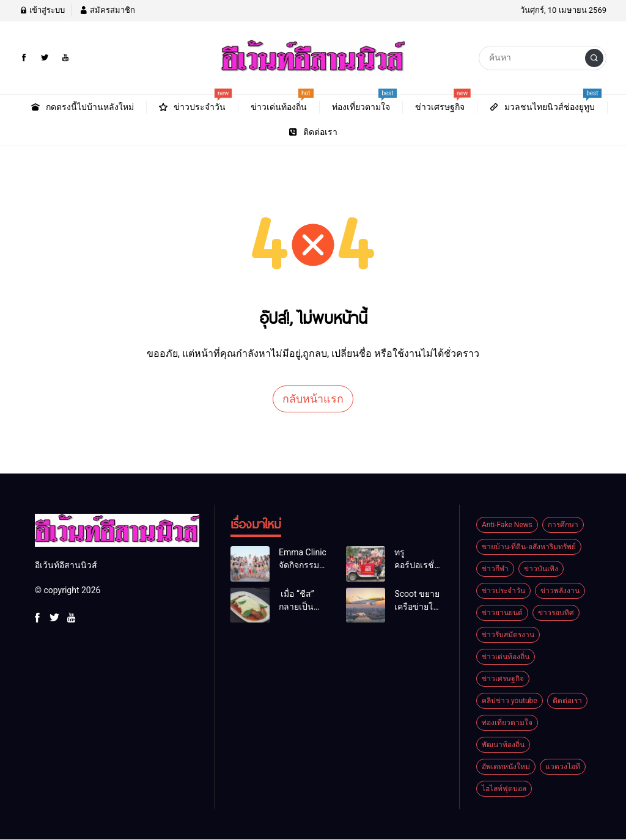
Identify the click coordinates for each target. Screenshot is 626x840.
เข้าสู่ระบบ (42, 10)
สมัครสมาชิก (107, 10)
